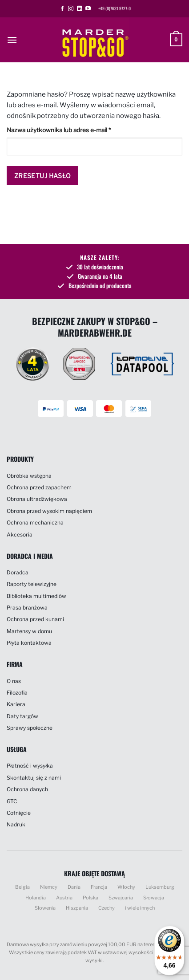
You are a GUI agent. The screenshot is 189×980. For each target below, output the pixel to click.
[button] (12, 40)
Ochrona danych (27, 789)
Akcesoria (20, 535)
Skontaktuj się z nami (34, 778)
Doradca (18, 572)
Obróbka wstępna (29, 476)
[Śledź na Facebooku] (62, 9)
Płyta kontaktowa (29, 643)
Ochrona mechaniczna (35, 523)
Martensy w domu (29, 631)
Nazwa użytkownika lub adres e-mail (74, 129)
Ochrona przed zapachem (39, 487)
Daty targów (22, 716)
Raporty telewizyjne (32, 584)
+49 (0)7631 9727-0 (115, 8)
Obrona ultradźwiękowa (37, 499)
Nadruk (16, 824)
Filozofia (17, 693)
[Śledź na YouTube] (88, 9)
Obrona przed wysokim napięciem (49, 511)
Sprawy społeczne (30, 728)
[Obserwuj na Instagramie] (71, 9)
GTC (12, 801)
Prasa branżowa (27, 608)
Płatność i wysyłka (30, 766)
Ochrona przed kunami (35, 619)
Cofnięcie (19, 813)
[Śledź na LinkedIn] (80, 9)
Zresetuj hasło (43, 176)
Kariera (16, 704)
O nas (14, 681)
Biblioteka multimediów (36, 596)
